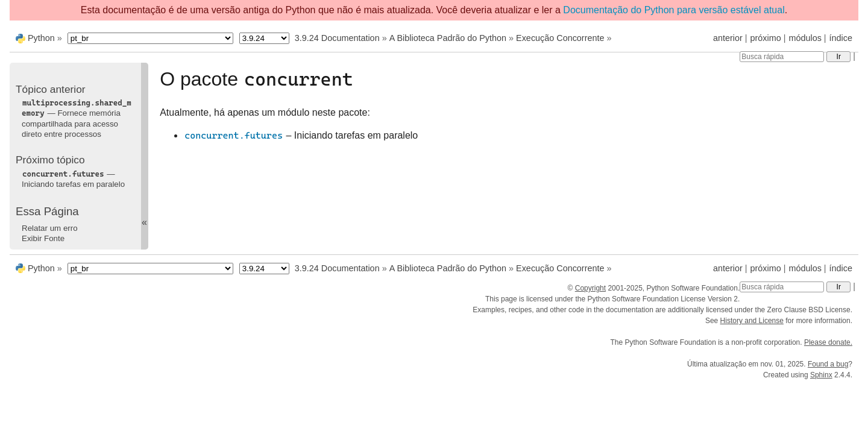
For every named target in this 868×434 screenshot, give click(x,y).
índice (841, 38)
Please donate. (828, 342)
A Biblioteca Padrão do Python (448, 38)
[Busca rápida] (782, 57)
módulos (805, 38)
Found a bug (828, 364)
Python (41, 38)
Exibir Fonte (43, 238)
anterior (728, 38)
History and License (752, 321)
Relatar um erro (50, 228)
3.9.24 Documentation (337, 38)
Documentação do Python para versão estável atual (674, 10)
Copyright (590, 288)
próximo (766, 38)
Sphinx (821, 375)
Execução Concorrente (560, 38)
